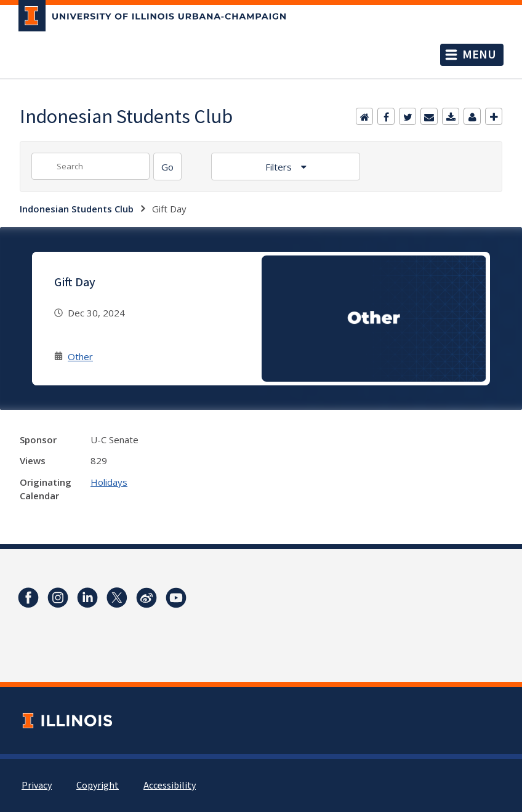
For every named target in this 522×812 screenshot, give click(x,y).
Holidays (109, 482)
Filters (280, 167)
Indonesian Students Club (77, 209)
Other (80, 356)
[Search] (167, 167)
